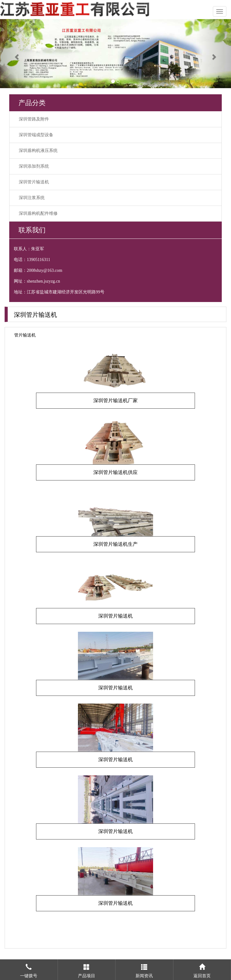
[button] (17, 54)
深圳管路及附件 (34, 119)
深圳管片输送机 (34, 182)
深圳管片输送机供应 (115, 472)
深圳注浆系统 (32, 198)
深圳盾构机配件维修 (38, 213)
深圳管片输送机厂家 (115, 400)
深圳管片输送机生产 (115, 544)
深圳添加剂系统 (34, 166)
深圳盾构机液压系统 (38, 151)
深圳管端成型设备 (36, 135)
